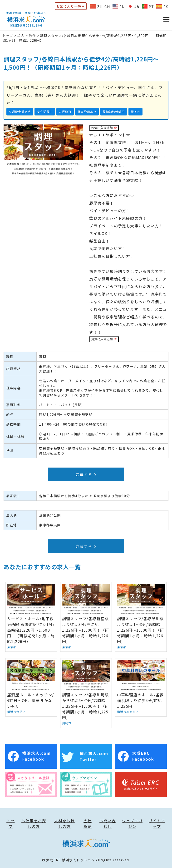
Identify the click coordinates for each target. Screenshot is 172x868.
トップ (10, 823)
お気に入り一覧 (71, 6)
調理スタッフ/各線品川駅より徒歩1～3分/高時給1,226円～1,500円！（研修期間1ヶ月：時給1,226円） (141, 617)
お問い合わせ (108, 823)
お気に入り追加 (104, 128)
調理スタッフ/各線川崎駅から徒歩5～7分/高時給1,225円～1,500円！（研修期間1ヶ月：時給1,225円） (86, 693)
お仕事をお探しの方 (34, 823)
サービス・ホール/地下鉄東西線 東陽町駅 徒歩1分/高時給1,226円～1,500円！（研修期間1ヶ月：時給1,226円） (31, 617)
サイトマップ (157, 823)
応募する (86, 474)
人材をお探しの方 (64, 823)
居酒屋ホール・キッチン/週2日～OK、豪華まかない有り (31, 687)
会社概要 (88, 823)
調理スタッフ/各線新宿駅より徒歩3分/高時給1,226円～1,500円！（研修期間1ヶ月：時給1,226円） (86, 617)
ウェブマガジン (132, 823)
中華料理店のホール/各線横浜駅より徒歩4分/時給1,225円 (141, 687)
